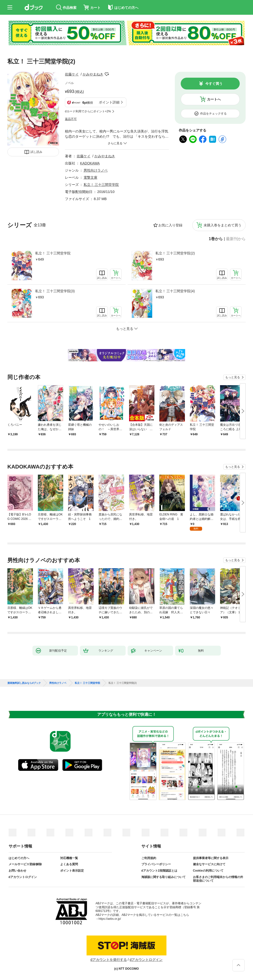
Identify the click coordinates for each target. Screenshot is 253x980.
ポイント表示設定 (72, 871)
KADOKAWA (90, 163)
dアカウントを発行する (109, 960)
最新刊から (236, 239)
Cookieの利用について (208, 871)
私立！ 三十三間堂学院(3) (55, 291)
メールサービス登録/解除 (25, 864)
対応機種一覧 (69, 858)
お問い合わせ (17, 871)
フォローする (107, 74)
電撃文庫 (90, 177)
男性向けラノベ (96, 170)
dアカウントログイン (23, 877)
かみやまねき (93, 74)
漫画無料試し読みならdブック (24, 683)
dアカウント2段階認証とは (159, 871)
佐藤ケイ (72, 74)
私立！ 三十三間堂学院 (53, 253)
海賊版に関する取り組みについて (164, 877)
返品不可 (71, 119)
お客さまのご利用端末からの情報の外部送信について (218, 879)
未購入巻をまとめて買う (223, 225)
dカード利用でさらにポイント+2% (88, 111)
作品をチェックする (213, 114)
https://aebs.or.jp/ (110, 919)
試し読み (36, 152)
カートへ (214, 99)
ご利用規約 (149, 858)
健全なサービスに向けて (209, 864)
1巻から (216, 239)
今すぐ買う (214, 84)
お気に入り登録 (170, 225)
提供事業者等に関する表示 (211, 858)
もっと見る (233, 377)
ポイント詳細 (109, 102)
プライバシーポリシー (156, 864)
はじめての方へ (19, 858)
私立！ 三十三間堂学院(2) (175, 253)
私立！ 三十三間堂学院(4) (175, 291)
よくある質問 (69, 864)
